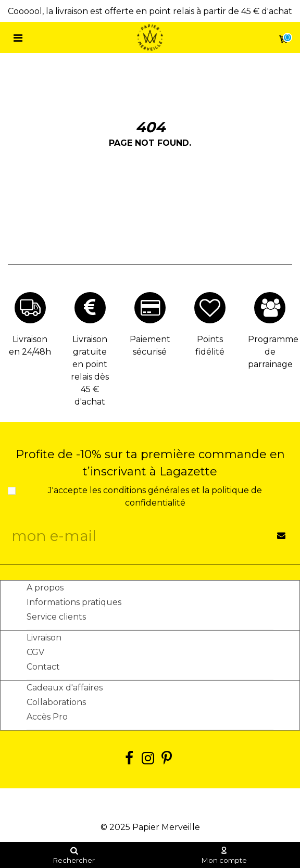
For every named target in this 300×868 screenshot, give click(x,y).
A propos (45, 588)
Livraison (44, 638)
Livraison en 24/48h (30, 345)
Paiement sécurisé (150, 345)
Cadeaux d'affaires (65, 688)
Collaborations (56, 702)
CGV (35, 652)
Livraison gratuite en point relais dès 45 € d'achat (90, 370)
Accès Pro (47, 717)
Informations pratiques (74, 602)
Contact (43, 667)
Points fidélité (210, 345)
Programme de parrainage (270, 352)
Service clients (56, 617)
